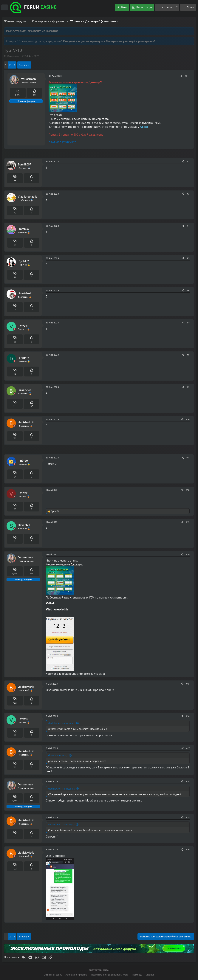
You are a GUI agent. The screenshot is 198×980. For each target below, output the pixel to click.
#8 (188, 355)
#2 (188, 161)
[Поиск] (188, 7)
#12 (188, 490)
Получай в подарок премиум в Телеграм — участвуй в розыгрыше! (109, 41)
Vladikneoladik (57, 609)
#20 (188, 849)
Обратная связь (53, 974)
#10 (188, 419)
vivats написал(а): (58, 755)
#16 (188, 716)
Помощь (137, 974)
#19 (188, 817)
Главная (150, 974)
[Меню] (5, 7)
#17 (188, 748)
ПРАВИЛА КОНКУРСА (62, 142)
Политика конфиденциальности (110, 974)
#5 (188, 258)
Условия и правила (76, 974)
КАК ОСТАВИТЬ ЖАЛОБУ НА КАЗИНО (32, 31)
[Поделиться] (181, 76)
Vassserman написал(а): (61, 824)
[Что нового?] (167, 7)
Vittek (50, 603)
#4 (188, 226)
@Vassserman (54, 690)
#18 (188, 781)
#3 (188, 194)
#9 (188, 387)
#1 (186, 76)
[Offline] (17, 82)
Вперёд (23, 65)
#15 (188, 684)
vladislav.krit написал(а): (62, 723)
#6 (188, 290)
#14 (188, 554)
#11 (188, 458)
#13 (188, 522)
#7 (188, 322)
